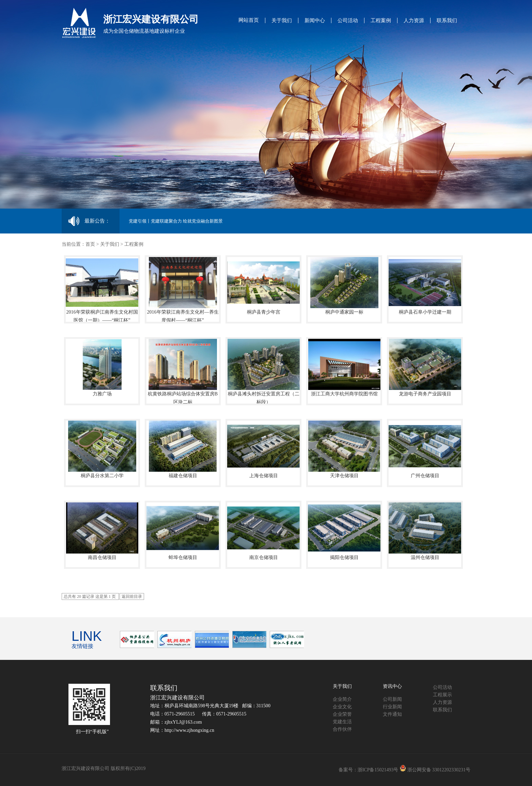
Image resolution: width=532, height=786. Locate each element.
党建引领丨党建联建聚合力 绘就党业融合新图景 (176, 221)
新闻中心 (315, 20)
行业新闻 (392, 707)
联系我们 (447, 20)
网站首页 (249, 20)
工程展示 (442, 695)
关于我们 (282, 20)
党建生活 (342, 722)
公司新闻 (392, 699)
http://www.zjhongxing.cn (189, 730)
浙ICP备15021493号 (378, 770)
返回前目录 (132, 596)
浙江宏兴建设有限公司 (177, 698)
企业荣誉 (342, 714)
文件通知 (392, 714)
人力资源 (414, 20)
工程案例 (381, 20)
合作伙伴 (342, 729)
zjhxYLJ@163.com (183, 722)
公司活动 (348, 20)
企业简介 (342, 699)
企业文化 (342, 707)
